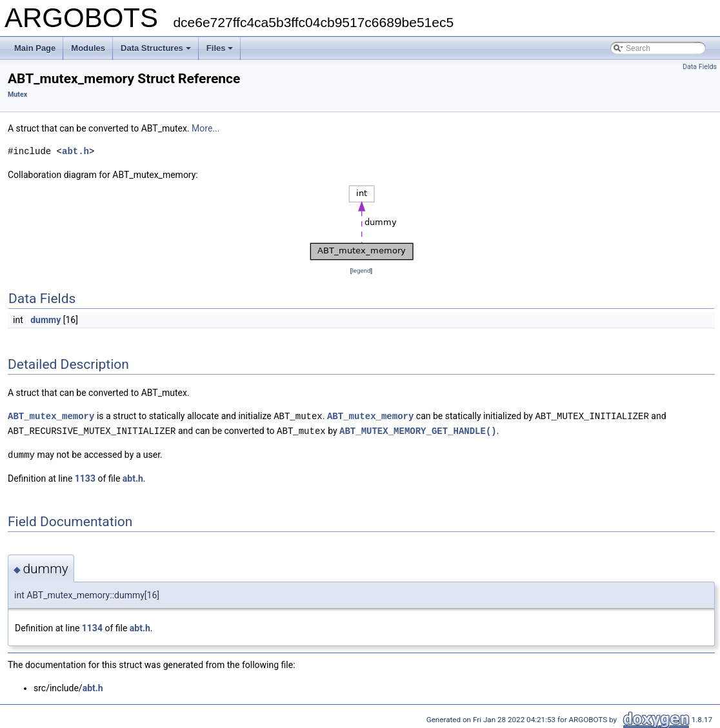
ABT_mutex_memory (51, 416)
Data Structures (156, 48)
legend (361, 271)
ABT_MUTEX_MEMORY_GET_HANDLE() (418, 430)
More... (205, 128)
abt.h (75, 151)
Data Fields (700, 67)
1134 (92, 626)
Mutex (17, 94)
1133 (85, 477)
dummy (45, 320)
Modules (88, 48)
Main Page (35, 48)
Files (220, 48)
